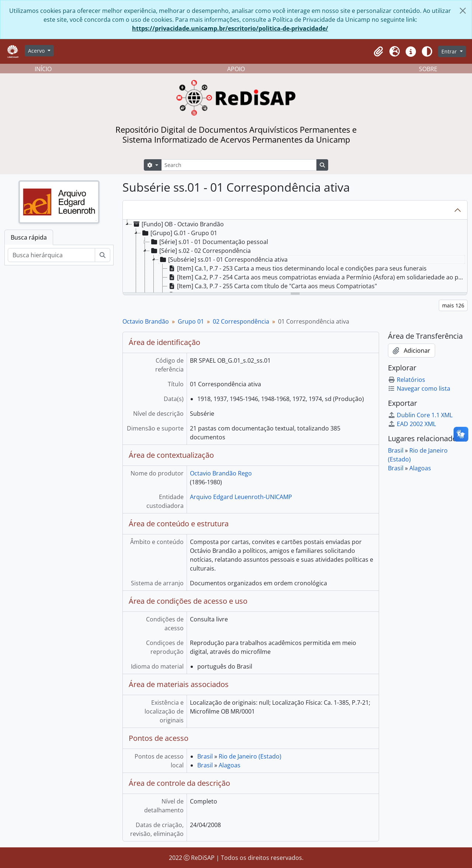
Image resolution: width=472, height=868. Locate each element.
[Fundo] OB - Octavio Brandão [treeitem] (178, 224)
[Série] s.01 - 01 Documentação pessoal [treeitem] (209, 242)
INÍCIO (43, 69)
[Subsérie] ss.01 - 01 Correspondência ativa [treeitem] (223, 259)
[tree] (295, 257)
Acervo (37, 51)
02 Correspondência (241, 321)
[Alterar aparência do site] (427, 52)
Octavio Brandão (146, 321)
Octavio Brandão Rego (221, 473)
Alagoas (230, 765)
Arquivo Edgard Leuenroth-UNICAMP (241, 497)
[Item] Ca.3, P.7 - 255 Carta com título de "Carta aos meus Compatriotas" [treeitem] (272, 286)
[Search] (239, 165)
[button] (378, 52)
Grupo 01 (191, 321)
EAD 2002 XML (412, 424)
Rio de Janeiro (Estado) (250, 756)
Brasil (205, 756)
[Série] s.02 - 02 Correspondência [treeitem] (200, 251)
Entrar (450, 51)
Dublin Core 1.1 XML (420, 415)
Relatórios (407, 380)
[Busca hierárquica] (51, 255)
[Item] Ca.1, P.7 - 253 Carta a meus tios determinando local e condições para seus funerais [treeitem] (297, 268)
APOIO (236, 69)
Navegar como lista (419, 388)
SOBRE (428, 69)
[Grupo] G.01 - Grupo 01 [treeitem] (179, 233)
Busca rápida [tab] (29, 237)
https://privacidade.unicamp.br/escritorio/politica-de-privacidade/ (230, 28)
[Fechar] (463, 11)
